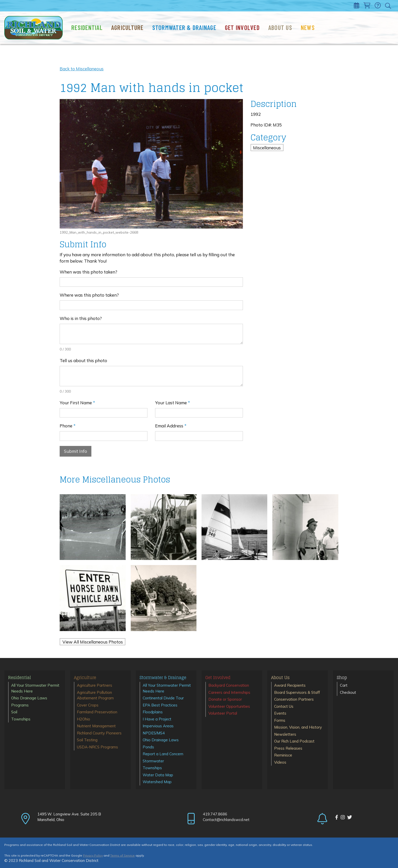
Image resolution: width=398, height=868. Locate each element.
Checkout (348, 692)
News (308, 27)
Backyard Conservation (229, 685)
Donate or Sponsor (225, 699)
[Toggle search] (388, 6)
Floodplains (153, 712)
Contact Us (284, 706)
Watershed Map (157, 782)
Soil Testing (87, 740)
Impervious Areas (158, 726)
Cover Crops (88, 705)
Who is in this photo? (81, 318)
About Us (280, 27)
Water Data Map (158, 775)
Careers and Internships (229, 692)
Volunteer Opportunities (229, 706)
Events (280, 713)
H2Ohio (84, 719)
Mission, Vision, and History (298, 727)
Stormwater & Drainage (184, 27)
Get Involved (242, 27)
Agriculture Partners (95, 685)
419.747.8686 (215, 814)
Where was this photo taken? (89, 295)
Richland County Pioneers (99, 733)
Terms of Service (122, 855)
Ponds (148, 747)
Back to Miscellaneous (82, 69)
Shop (342, 678)
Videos (280, 762)
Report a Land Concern (163, 754)
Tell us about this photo (83, 360)
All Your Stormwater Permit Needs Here (35, 688)
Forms (280, 720)
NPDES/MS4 (154, 733)
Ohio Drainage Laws (29, 698)
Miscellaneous (267, 147)
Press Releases (288, 748)
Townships (21, 719)
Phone (68, 426)
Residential (87, 27)
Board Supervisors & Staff (297, 692)
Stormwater (153, 761)
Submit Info (76, 451)
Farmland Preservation (97, 712)
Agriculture (127, 27)
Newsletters (285, 734)
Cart (344, 685)
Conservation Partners (294, 699)
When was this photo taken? (88, 272)
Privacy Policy (93, 855)
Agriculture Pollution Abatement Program (95, 695)
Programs (20, 705)
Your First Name (77, 403)
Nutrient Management (96, 726)
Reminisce (283, 755)
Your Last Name (173, 403)
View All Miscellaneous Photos (93, 642)
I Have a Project (157, 719)
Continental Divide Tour (163, 698)
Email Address (171, 426)
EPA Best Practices (160, 705)
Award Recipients (290, 685)
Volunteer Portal (223, 713)
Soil (14, 712)
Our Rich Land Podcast (294, 741)
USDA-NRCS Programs (97, 747)
